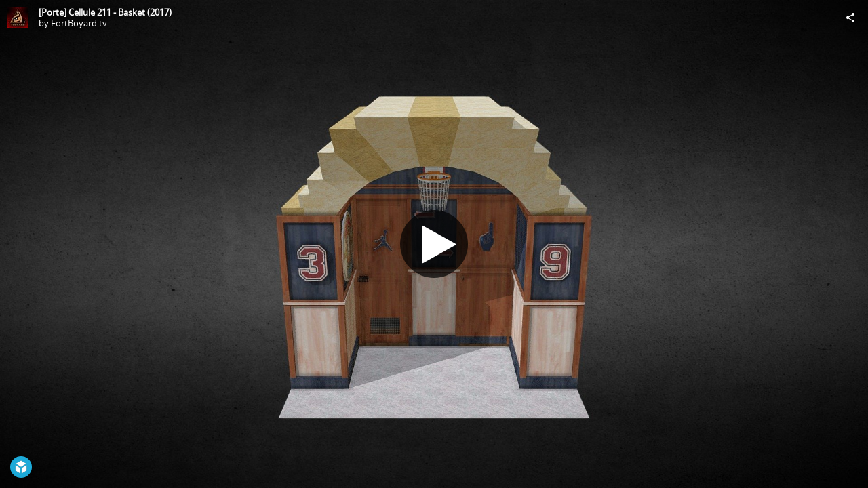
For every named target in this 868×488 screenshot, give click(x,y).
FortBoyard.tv (79, 23)
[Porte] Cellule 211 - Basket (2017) (105, 12)
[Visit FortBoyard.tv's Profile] (18, 18)
